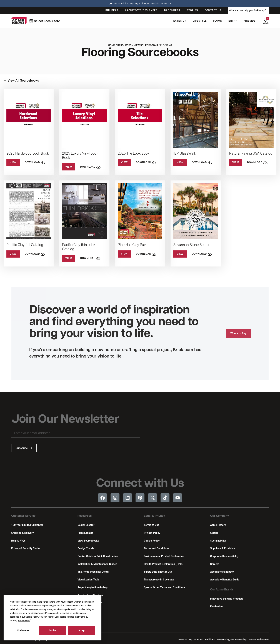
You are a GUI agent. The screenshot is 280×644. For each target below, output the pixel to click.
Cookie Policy (152, 541)
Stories (214, 533)
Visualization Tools (88, 580)
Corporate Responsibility (224, 556)
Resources (124, 45)
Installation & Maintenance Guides (97, 564)
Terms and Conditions (157, 548)
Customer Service (23, 516)
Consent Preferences (258, 639)
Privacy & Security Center (26, 548)
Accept (82, 630)
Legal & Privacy (154, 516)
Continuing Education (90, 603)
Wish (266, 23)
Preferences (23, 630)
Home (112, 45)
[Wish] (266, 20)
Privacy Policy (152, 533)
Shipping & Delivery (22, 533)
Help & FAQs (18, 541)
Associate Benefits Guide (225, 580)
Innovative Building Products (227, 599)
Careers (215, 564)
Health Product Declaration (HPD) (163, 564)
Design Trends (86, 548)
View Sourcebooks (146, 45)
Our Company (220, 516)
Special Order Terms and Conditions (165, 588)
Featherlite (216, 607)
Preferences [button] (24, 621)
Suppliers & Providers (223, 548)
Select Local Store (45, 21)
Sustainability (218, 541)
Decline (52, 630)
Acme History (218, 525)
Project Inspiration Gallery (92, 588)
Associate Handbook (222, 572)
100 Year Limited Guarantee (27, 525)
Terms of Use (152, 525)
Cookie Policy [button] (32, 617)
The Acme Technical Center (93, 572)
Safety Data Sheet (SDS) (158, 572)
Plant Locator (85, 533)
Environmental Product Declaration (164, 556)
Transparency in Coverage (159, 580)
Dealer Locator (86, 525)
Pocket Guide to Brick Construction (98, 556)
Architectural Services (90, 595)
